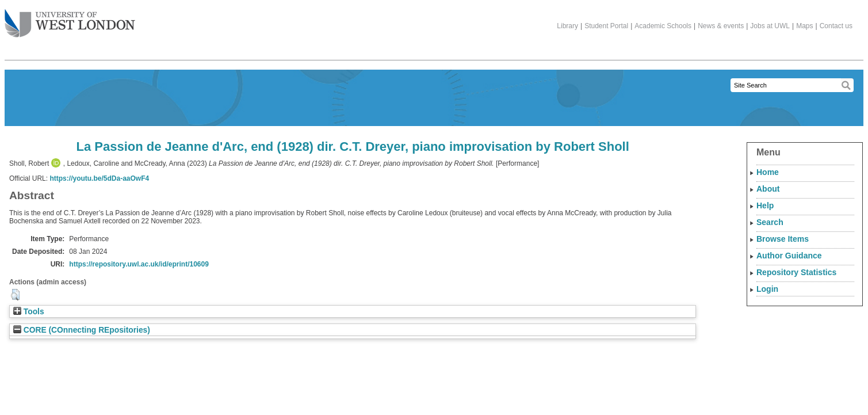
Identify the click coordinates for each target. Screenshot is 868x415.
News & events (721, 26)
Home (768, 172)
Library (567, 26)
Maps (804, 26)
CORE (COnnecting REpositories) (82, 330)
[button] (15, 295)
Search (770, 222)
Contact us (836, 26)
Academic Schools (663, 26)
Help (765, 205)
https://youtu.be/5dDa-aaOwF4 (99, 178)
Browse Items (783, 239)
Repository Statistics (796, 272)
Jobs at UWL (770, 26)
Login (767, 289)
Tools (29, 312)
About (768, 189)
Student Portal (606, 26)
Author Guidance (789, 256)
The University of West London (70, 19)
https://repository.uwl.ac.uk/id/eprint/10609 (139, 264)
